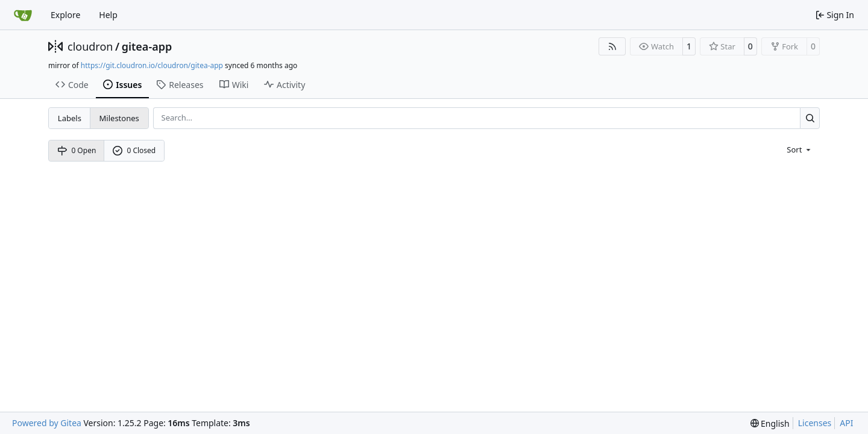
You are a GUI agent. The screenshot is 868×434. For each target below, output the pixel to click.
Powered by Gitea (47, 423)
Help (108, 15)
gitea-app (147, 46)
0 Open (77, 150)
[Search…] (810, 118)
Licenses (815, 423)
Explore (65, 15)
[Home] (23, 15)
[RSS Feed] (612, 46)
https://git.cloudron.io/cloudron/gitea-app (152, 65)
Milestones (119, 118)
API (846, 423)
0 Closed (134, 150)
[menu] (800, 149)
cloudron (90, 46)
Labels (70, 118)
